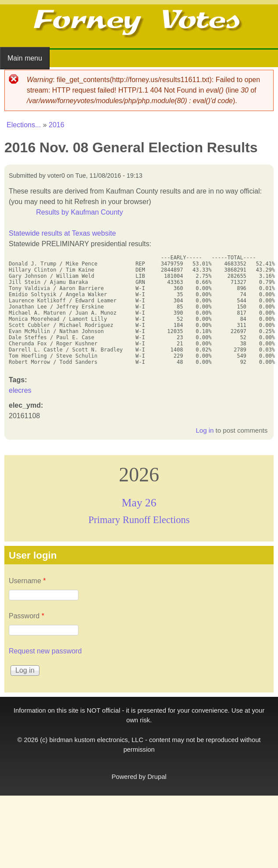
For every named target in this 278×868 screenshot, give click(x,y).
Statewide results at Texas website (62, 233)
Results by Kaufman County (79, 212)
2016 (57, 125)
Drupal (157, 777)
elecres (20, 390)
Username (27, 581)
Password (27, 616)
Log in (205, 430)
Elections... (24, 125)
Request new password (45, 651)
